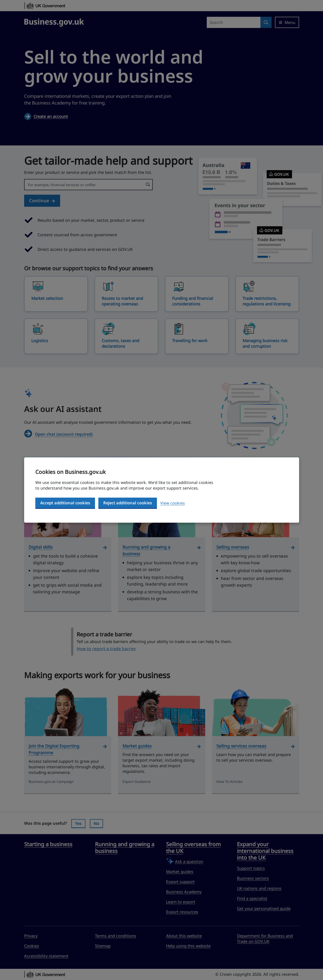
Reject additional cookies (128, 503)
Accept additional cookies (65, 503)
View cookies (173, 503)
